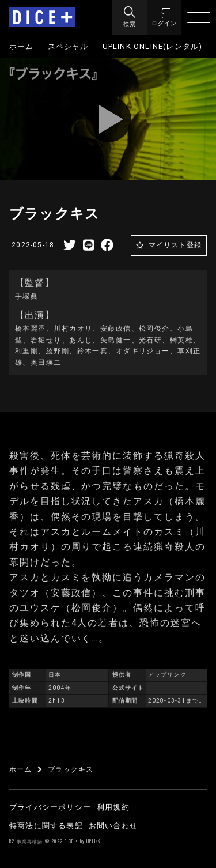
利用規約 (113, 807)
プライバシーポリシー (50, 807)
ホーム (22, 46)
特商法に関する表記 (46, 826)
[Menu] (130, 17)
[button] (164, 17)
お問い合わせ (113, 826)
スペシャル (68, 46)
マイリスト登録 (175, 245)
